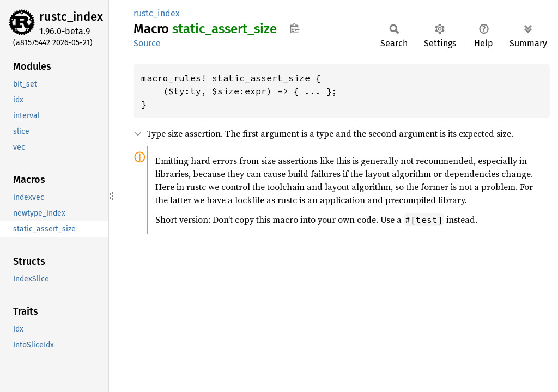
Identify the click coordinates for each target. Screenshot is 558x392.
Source (147, 43)
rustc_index (71, 17)
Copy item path (295, 28)
